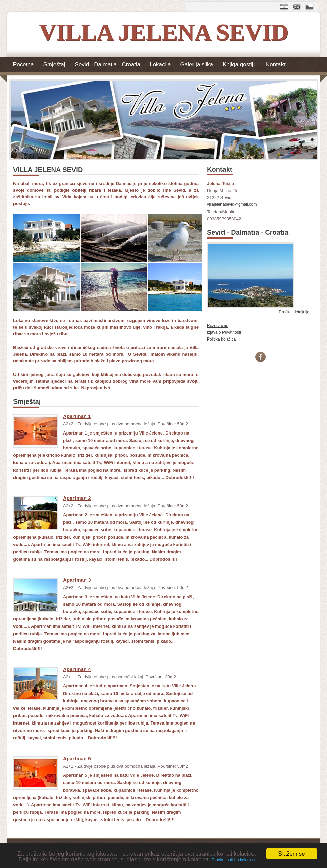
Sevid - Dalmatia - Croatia (108, 64)
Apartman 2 (77, 498)
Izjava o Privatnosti (224, 332)
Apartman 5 (77, 758)
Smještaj (54, 64)
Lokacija (160, 64)
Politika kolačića (221, 339)
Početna (23, 64)
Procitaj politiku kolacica (233, 860)
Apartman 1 (77, 416)
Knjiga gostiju (240, 64)
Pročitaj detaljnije (294, 312)
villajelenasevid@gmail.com (232, 204)
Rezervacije (218, 326)
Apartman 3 (77, 580)
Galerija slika (197, 64)
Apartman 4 (77, 669)
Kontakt (276, 64)
